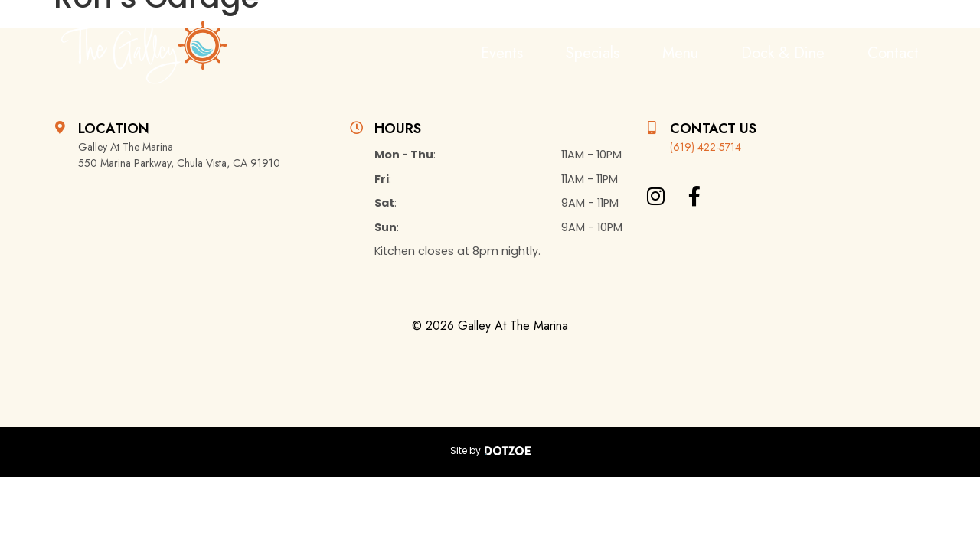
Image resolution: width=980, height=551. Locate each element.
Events (502, 53)
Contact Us (713, 129)
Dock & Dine (783, 53)
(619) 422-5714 (706, 147)
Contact (893, 53)
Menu (680, 53)
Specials (593, 53)
